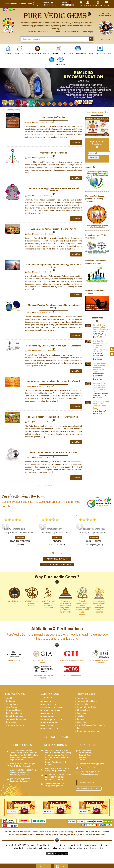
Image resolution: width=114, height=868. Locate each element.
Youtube (51, 831)
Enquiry (61, 866)
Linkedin (35, 831)
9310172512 (32, 770)
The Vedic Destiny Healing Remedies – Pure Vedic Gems (54, 417)
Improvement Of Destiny (54, 117)
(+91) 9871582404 (18, 770)
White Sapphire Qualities (52, 719)
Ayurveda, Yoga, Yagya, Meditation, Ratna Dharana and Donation (54, 190)
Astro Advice (11, 707)
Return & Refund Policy (87, 707)
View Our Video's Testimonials (57, 564)
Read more (20, 538)
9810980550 (15, 775)
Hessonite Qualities (50, 713)
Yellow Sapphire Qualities (52, 707)
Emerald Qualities (49, 701)
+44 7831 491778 (87, 768)
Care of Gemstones (14, 716)
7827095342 (25, 775)
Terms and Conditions (87, 701)
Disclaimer (82, 722)
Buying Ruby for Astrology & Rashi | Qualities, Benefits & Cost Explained (101, 328)
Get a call (44, 866)
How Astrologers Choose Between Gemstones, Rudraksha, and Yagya (99, 368)
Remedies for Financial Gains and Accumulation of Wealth (54, 381)
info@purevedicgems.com (20, 781)
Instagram (60, 831)
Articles (81, 716)
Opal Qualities (47, 725)
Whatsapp (69, 831)
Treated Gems (12, 704)
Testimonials (83, 698)
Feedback (81, 713)
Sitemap (81, 719)
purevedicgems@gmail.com (20, 779)
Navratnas (51, 313)
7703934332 (25, 773)
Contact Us (10, 701)
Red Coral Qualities (50, 722)
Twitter (43, 831)
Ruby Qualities (48, 716)
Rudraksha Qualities (50, 728)
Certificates (11, 722)
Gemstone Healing (14, 710)
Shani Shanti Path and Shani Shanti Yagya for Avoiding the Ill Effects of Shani (100, 388)
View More (76, 142)
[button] (59, 50)
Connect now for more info (89, 788)
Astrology (52, 158)
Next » (49, 485)
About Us (10, 698)
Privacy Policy (83, 704)
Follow (85, 812)
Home (4, 110)
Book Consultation (14, 713)
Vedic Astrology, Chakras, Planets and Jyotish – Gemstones (54, 346)
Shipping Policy (84, 710)
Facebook (26, 831)
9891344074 (15, 773)
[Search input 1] (55, 39)
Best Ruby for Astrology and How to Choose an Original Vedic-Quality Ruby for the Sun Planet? (100, 346)
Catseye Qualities (49, 704)
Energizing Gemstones (16, 719)
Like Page (14, 812)
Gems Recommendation (97, 112)
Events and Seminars (15, 725)
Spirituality (50, 122)
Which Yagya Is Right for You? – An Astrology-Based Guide (101, 405)
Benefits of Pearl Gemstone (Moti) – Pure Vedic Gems (54, 452)
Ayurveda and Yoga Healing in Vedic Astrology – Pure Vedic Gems (54, 266)
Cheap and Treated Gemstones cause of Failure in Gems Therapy (54, 306)
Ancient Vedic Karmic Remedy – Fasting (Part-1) (54, 229)
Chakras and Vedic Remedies (54, 153)
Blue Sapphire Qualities (51, 710)
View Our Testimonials (57, 559)
